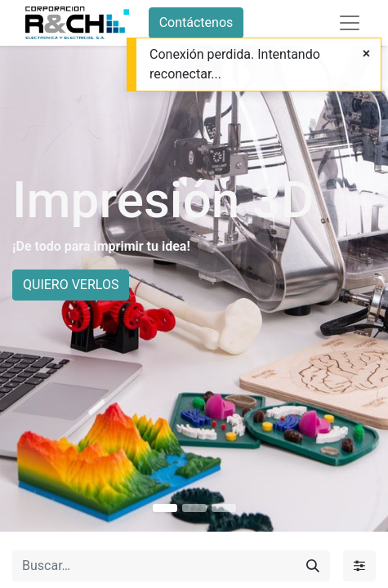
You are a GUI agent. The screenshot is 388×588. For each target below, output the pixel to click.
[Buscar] (313, 566)
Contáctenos (196, 22)
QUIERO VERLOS (71, 285)
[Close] (366, 54)
